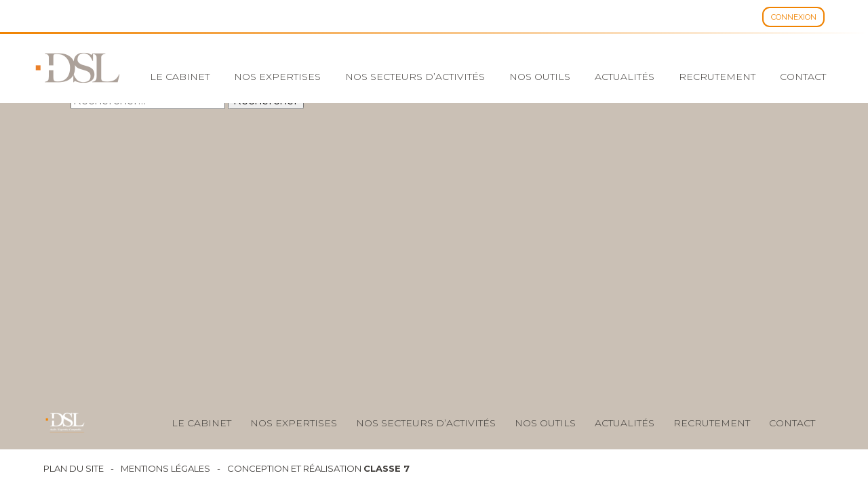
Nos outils (540, 77)
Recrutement (717, 77)
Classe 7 (387, 468)
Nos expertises (277, 77)
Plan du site (74, 469)
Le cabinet (180, 77)
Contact (803, 77)
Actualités (625, 77)
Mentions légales (165, 469)
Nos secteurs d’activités (415, 77)
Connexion (794, 17)
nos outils (545, 423)
